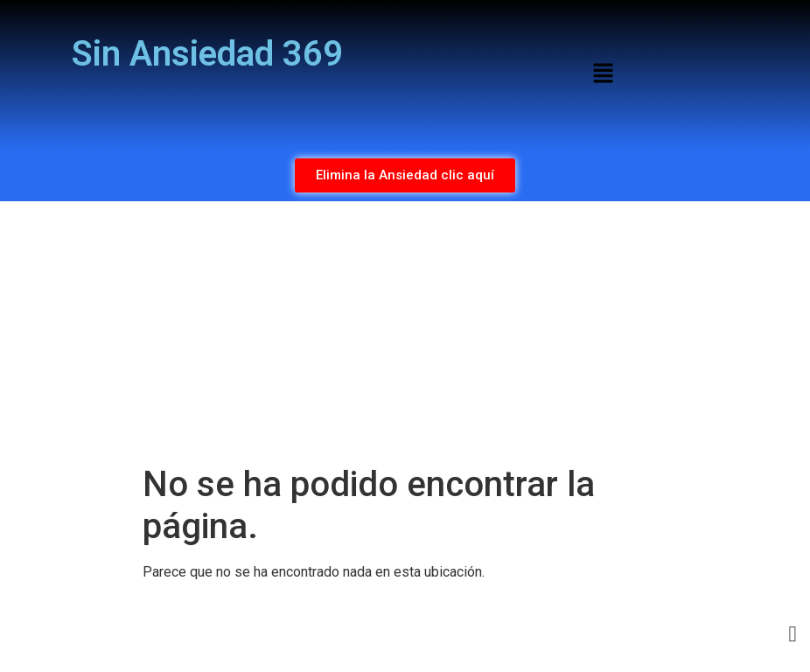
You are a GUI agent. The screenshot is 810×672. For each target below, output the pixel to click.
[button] (603, 74)
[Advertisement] (405, 332)
